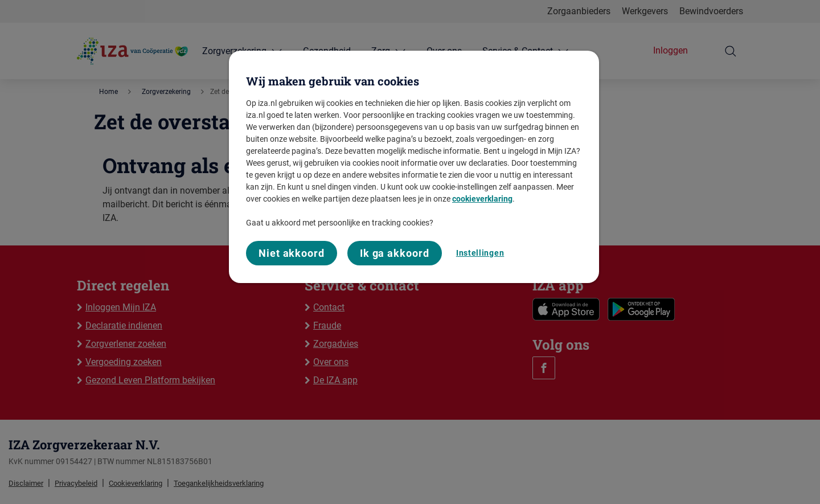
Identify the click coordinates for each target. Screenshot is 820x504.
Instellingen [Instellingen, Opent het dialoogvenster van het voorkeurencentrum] (480, 253)
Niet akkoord (292, 253)
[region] (414, 167)
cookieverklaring (482, 199)
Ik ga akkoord (395, 253)
